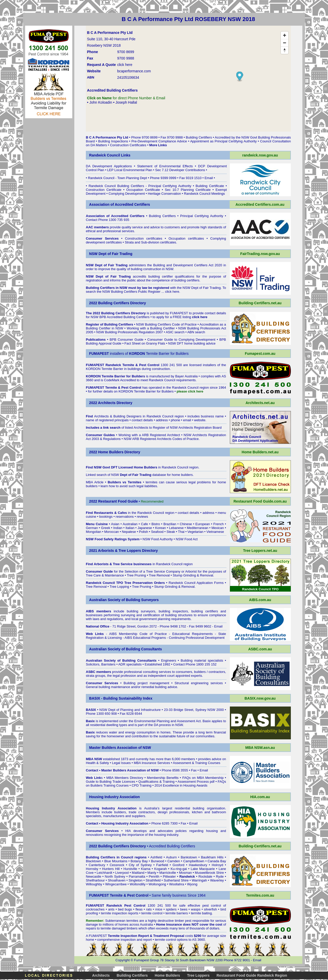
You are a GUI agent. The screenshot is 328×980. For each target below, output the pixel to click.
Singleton (136, 880)
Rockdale (205, 876)
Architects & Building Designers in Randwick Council (134, 416)
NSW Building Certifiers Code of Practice (166, 324)
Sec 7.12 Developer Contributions (180, 170)
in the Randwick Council (129, 513)
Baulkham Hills (212, 857)
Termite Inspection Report (128, 936)
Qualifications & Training (156, 782)
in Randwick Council (161, 467)
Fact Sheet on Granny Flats (145, 343)
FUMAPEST (179, 313)
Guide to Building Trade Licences (110, 782)
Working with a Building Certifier (151, 328)
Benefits (173, 778)
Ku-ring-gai (179, 869)
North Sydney (115, 876)
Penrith (154, 876)
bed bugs (125, 909)
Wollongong (157, 884)
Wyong (192, 884)
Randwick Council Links (110, 155)
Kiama (146, 869)
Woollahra (177, 884)
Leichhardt (104, 873)
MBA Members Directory (125, 778)
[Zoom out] (285, 43)
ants (111, 909)
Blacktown (93, 861)
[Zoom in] (285, 35)
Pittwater (170, 876)
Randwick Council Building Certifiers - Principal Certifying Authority (140, 186)
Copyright (123, 960)
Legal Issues (121, 763)
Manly (152, 873)
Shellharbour (95, 880)
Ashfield (156, 857)
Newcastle (94, 876)
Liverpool (122, 873)
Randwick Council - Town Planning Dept (117, 178)
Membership (156, 778)
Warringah (199, 880)
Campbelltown (194, 861)
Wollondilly (138, 884)
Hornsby (92, 869)
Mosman (186, 873)
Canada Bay (217, 861)
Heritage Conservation (164, 194)
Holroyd (217, 865)
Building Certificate (210, 186)
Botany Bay (139, 861)
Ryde (220, 876)
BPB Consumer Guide (127, 340)
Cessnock (117, 865)
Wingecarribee (116, 884)
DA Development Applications (109, 166)
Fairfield (162, 865)
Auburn (171, 857)
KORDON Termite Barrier (105, 369)
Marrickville (168, 873)
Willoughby (94, 884)
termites (132, 921)
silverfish (211, 909)
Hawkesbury (198, 865)
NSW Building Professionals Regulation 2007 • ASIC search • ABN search (151, 332)
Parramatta (137, 876)
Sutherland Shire (176, 880)
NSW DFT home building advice (192, 343)
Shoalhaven (117, 880)
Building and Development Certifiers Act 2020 (188, 265)
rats (149, 909)
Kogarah (161, 869)
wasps (196, 909)
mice (159, 909)
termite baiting (201, 913)
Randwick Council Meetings (204, 194)
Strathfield (153, 880)
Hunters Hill (111, 869)
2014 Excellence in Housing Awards (181, 785)
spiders (171, 909)
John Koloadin (101, 102)
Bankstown (189, 857)
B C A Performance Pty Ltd (107, 137)
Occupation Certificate (143, 190)
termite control (152, 913)
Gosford (178, 865)
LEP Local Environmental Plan (130, 170)
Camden (174, 861)
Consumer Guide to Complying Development (181, 340)
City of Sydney (140, 865)
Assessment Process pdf (196, 782)
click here (172, 292)
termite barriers (177, 913)
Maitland (138, 873)
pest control (212, 905)
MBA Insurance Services (152, 763)
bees (184, 909)
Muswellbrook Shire (209, 873)
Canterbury (97, 865)
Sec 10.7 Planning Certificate (188, 190)
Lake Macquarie (203, 869)
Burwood (157, 861)
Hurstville (130, 869)
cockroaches (95, 909)
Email (209, 178)
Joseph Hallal (126, 102)
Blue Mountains (116, 861)
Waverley (217, 880)
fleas (139, 909)
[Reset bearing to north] (285, 50)
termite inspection (114, 913)
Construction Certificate (104, 190)
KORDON (126, 391)
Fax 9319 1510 (191, 178)
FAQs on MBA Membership (203, 778)
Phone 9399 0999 (163, 178)
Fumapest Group (147, 960)
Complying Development (127, 194)
